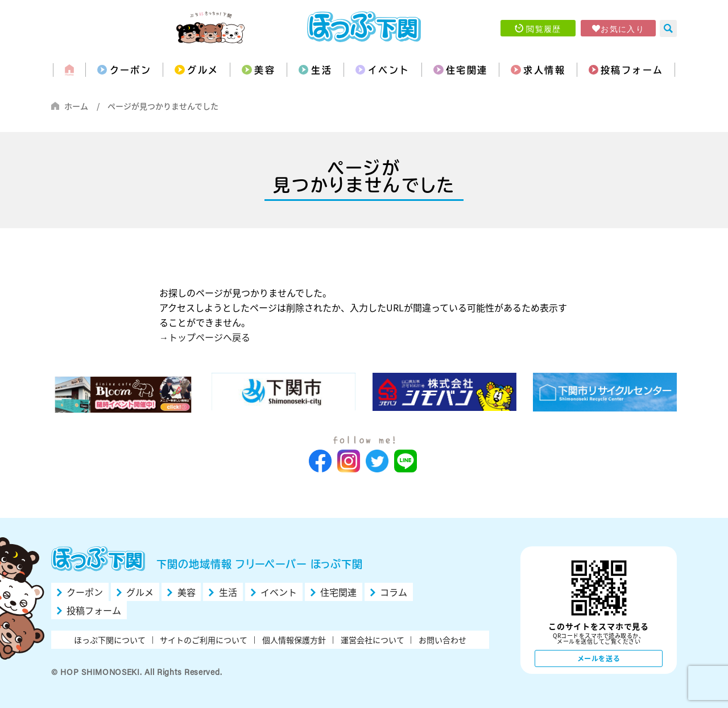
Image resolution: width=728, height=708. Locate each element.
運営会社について (373, 640)
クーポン (131, 70)
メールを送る (599, 658)
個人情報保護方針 (294, 640)
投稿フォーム (632, 70)
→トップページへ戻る (205, 337)
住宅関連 (467, 70)
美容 (265, 70)
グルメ (203, 70)
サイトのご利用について (204, 640)
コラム (394, 592)
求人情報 (544, 70)
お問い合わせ (442, 640)
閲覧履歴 (544, 28)
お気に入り (622, 28)
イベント (389, 70)
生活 (322, 70)
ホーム (76, 106)
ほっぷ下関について (110, 640)
